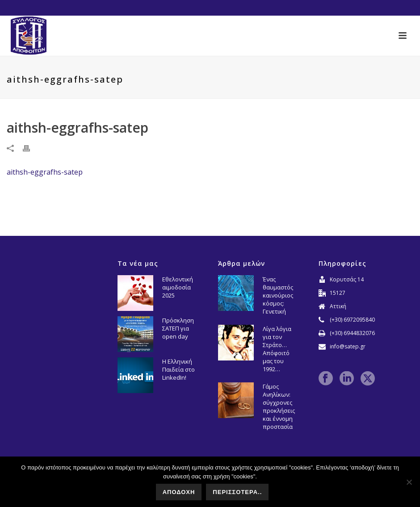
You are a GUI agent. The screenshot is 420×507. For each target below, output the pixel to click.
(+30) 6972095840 (352, 320)
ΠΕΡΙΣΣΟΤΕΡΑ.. (237, 492)
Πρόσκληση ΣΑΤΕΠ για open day (178, 328)
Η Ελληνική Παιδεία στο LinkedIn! (178, 369)
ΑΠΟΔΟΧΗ (179, 492)
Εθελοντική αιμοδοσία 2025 (178, 287)
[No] (409, 482)
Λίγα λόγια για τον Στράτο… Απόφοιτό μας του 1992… (277, 349)
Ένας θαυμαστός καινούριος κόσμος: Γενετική (278, 295)
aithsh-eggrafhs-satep (45, 172)
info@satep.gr (348, 346)
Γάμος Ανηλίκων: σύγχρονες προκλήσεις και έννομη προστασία (279, 406)
